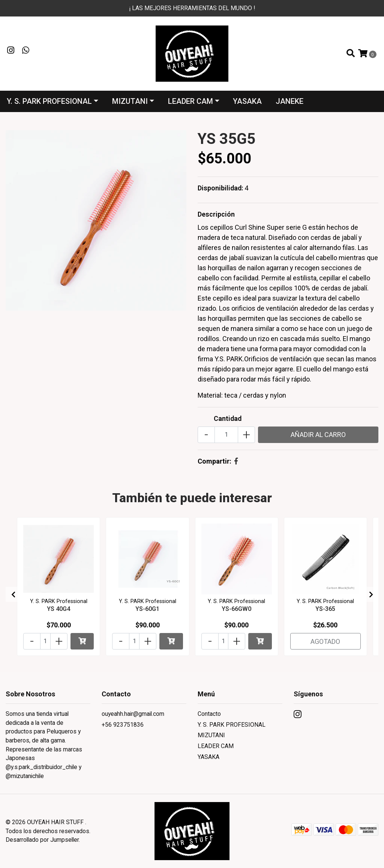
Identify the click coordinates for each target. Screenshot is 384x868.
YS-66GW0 (236, 609)
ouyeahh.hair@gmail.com (133, 714)
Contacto (209, 714)
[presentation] (13, 594)
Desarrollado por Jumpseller (42, 840)
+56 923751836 (123, 725)
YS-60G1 (147, 609)
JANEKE (289, 101)
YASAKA (247, 101)
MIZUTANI (130, 101)
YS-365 (325, 609)
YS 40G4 (58, 609)
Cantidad (228, 418)
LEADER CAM (190, 101)
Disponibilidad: (220, 188)
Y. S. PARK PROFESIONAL (49, 101)
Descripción (216, 214)
